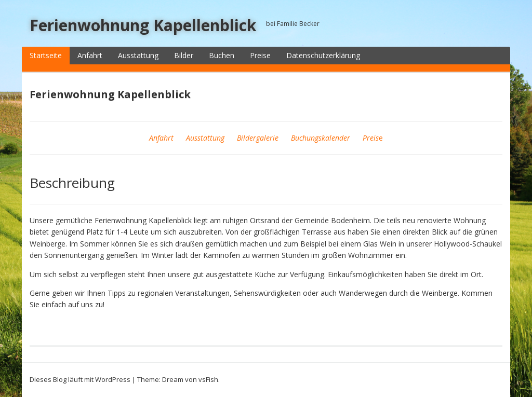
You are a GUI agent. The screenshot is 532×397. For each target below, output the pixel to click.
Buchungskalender (321, 138)
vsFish (208, 379)
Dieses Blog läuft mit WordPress (80, 379)
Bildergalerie (258, 138)
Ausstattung (138, 55)
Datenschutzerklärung (323, 55)
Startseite (46, 55)
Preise (260, 55)
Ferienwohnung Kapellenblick (143, 25)
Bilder (184, 55)
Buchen (222, 55)
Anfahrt (90, 55)
